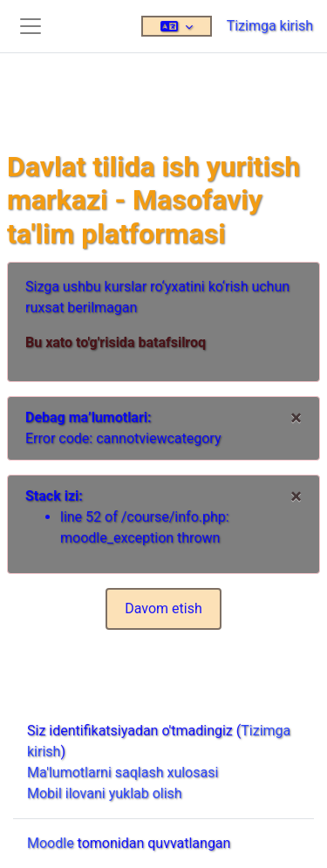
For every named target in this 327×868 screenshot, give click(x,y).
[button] (177, 26)
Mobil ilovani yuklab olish (105, 793)
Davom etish (163, 608)
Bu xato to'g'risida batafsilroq (116, 342)
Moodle (51, 843)
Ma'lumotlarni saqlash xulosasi (123, 772)
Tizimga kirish (270, 26)
